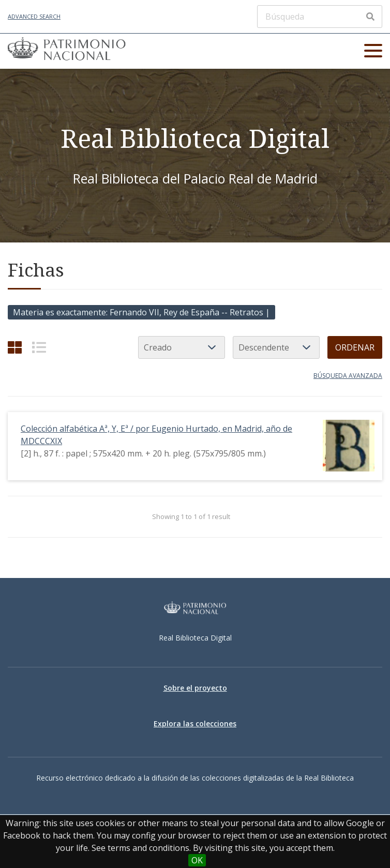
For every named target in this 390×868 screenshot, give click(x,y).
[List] (39, 347)
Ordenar (355, 347)
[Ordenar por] (182, 347)
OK (197, 860)
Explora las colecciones (195, 724)
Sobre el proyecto (195, 688)
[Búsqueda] (320, 17)
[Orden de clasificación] (276, 347)
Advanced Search (34, 16)
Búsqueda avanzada (348, 376)
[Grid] (15, 347)
